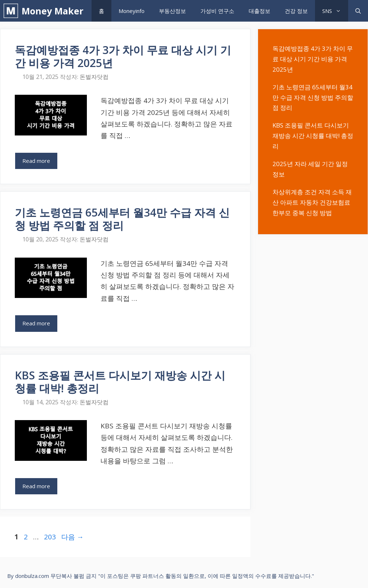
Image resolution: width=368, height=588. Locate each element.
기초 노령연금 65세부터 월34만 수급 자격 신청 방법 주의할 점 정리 (122, 219)
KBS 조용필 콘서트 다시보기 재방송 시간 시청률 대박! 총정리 (120, 382)
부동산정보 (172, 11)
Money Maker (52, 11)
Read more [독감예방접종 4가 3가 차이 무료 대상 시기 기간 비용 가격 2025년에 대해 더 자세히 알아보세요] (36, 161)
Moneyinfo (132, 11)
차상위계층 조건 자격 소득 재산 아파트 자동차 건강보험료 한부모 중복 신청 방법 (312, 202)
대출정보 (260, 11)
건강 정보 (296, 11)
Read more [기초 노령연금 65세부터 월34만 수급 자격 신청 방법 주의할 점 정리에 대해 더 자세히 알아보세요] (36, 323)
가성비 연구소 (217, 11)
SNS (335, 11)
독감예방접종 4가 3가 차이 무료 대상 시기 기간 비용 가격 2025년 (123, 56)
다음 (72, 537)
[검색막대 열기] (358, 11)
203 (50, 537)
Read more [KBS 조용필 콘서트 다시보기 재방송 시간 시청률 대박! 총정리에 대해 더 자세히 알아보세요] (36, 486)
